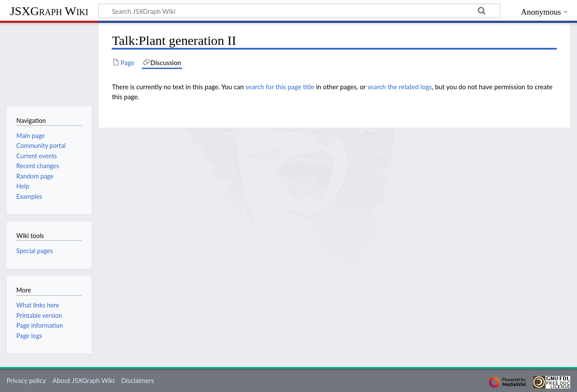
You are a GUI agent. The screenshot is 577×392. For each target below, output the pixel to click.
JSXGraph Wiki (49, 11)
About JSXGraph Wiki (84, 380)
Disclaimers (138, 380)
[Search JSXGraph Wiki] (299, 11)
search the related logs (400, 87)
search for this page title (280, 87)
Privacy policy (26, 380)
